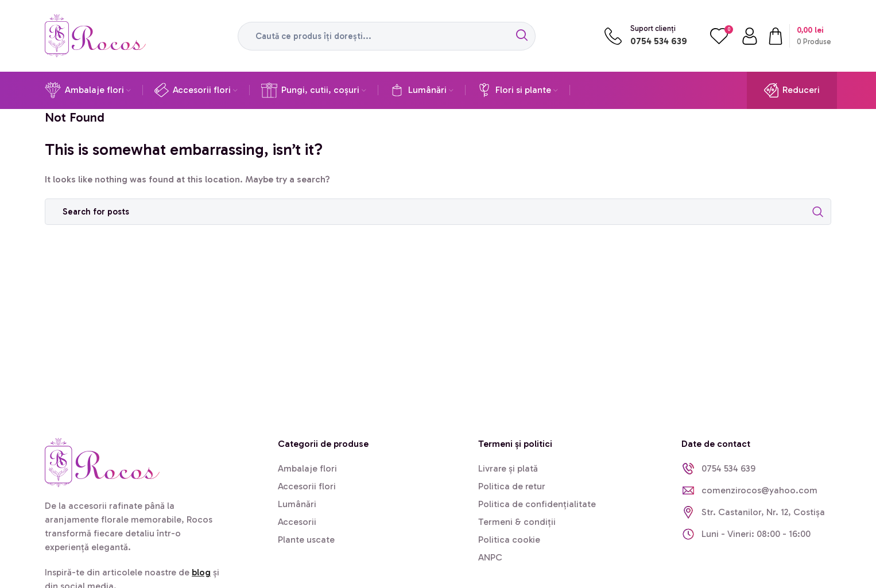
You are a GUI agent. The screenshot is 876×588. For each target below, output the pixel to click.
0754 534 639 (659, 41)
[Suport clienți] (613, 36)
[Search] (387, 36)
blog (201, 572)
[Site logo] (95, 35)
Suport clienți (653, 28)
